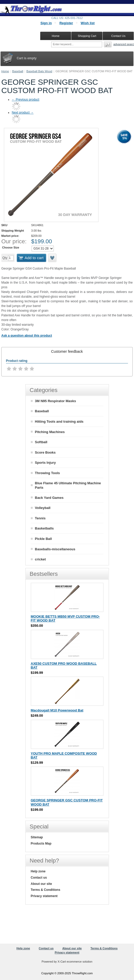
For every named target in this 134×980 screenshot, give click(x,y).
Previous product (25, 100)
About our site (41, 884)
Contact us (39, 878)
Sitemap (37, 837)
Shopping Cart (87, 36)
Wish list (88, 23)
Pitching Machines (50, 432)
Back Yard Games (49, 498)
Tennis (40, 518)
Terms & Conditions (46, 890)
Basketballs (44, 528)
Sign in (46, 23)
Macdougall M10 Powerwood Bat (57, 710)
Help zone (38, 871)
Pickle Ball (43, 539)
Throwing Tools (48, 473)
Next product (23, 113)
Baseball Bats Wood (39, 71)
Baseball (18, 71)
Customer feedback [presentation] (67, 351)
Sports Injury (45, 463)
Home (5, 71)
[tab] (67, 351)
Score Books (45, 452)
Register (66, 23)
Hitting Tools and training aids (59, 422)
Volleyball (43, 508)
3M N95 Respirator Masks (56, 401)
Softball (41, 442)
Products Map (41, 844)
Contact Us (118, 36)
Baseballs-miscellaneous (55, 549)
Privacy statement (44, 896)
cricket (40, 559)
